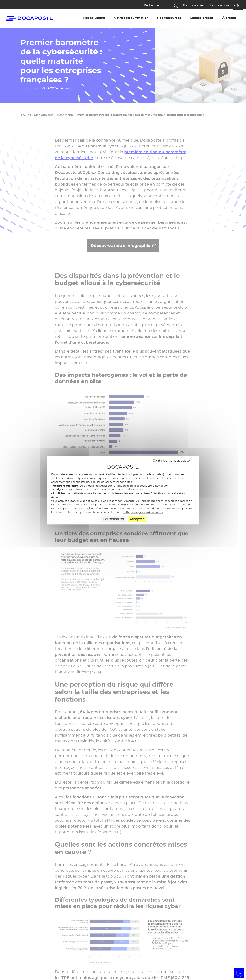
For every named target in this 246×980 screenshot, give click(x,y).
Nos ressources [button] (172, 18)
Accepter (137, 519)
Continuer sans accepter (172, 460)
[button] (239, 973)
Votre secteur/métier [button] (134, 18)
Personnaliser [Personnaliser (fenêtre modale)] (114, 519)
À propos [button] (233, 18)
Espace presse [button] (205, 18)
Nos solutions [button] (97, 18)
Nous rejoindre (219, 6)
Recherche (151, 5)
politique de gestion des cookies (143, 512)
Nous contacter (193, 6)
